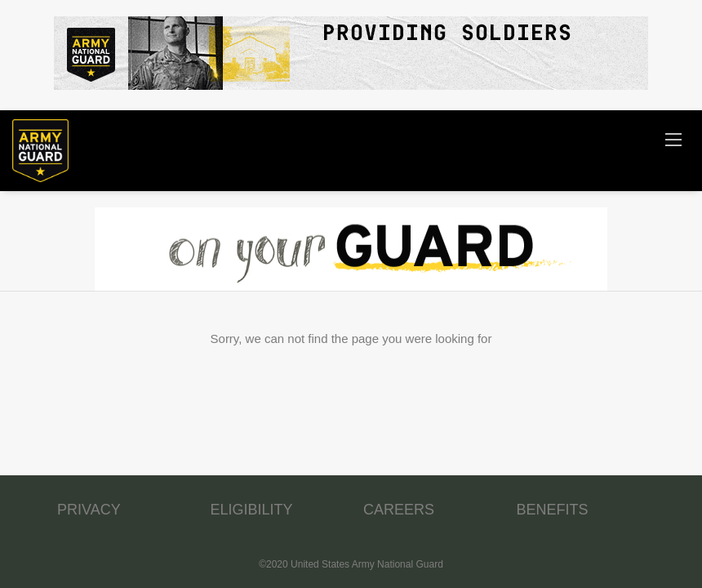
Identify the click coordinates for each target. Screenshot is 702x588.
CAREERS (399, 510)
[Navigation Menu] (673, 139)
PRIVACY (89, 510)
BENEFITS (553, 510)
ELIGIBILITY (252, 510)
